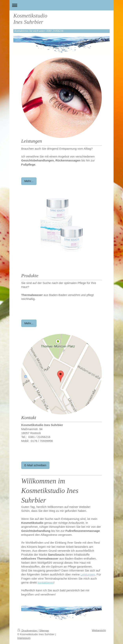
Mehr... (29, 181)
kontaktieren (46, 582)
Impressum (24, 638)
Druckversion (28, 631)
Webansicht (99, 630)
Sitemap (44, 631)
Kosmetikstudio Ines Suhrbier (30, 19)
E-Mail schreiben (35, 465)
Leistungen (88, 574)
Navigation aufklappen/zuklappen (61, 5)
